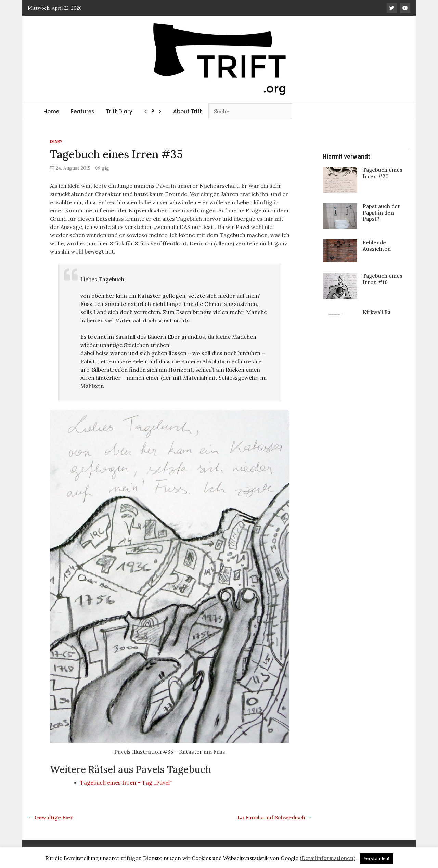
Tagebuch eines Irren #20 (383, 173)
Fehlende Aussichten (377, 245)
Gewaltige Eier (50, 817)
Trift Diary (119, 111)
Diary (56, 141)
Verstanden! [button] (376, 859)
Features (83, 111)
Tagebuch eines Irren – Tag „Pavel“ (126, 782)
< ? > (153, 111)
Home (51, 111)
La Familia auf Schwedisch (275, 817)
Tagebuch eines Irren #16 (383, 279)
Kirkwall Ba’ (377, 312)
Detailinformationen (327, 858)
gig (105, 168)
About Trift (188, 111)
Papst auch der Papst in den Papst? (382, 212)
